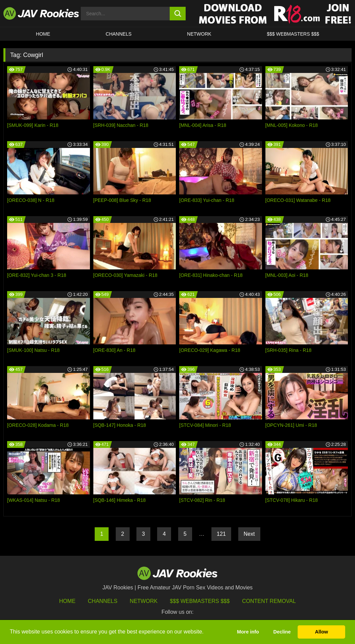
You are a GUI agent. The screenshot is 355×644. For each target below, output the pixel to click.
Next (249, 534)
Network (199, 34)
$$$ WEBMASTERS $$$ (293, 34)
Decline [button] (282, 632)
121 (221, 534)
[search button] (177, 14)
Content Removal (269, 601)
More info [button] (248, 632)
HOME (43, 34)
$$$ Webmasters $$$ (200, 601)
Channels (118, 34)
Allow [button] (321, 632)
